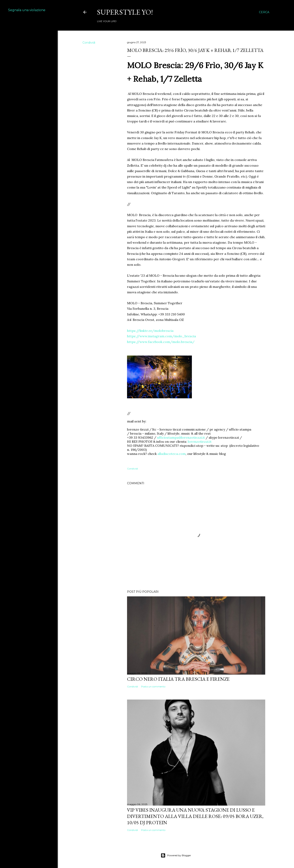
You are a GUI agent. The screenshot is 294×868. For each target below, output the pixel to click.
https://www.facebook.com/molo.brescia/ (161, 342)
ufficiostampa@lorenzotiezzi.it (181, 437)
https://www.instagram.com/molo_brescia (161, 336)
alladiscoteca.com (172, 454)
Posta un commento (153, 686)
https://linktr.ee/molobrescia (150, 331)
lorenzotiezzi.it (200, 442)
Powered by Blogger (176, 855)
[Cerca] (264, 12)
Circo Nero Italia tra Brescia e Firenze (178, 679)
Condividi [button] (89, 43)
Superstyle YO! (125, 12)
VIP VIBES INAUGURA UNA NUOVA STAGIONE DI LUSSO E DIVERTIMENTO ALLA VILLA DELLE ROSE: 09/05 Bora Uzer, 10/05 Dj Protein (195, 816)
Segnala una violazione (27, 10)
